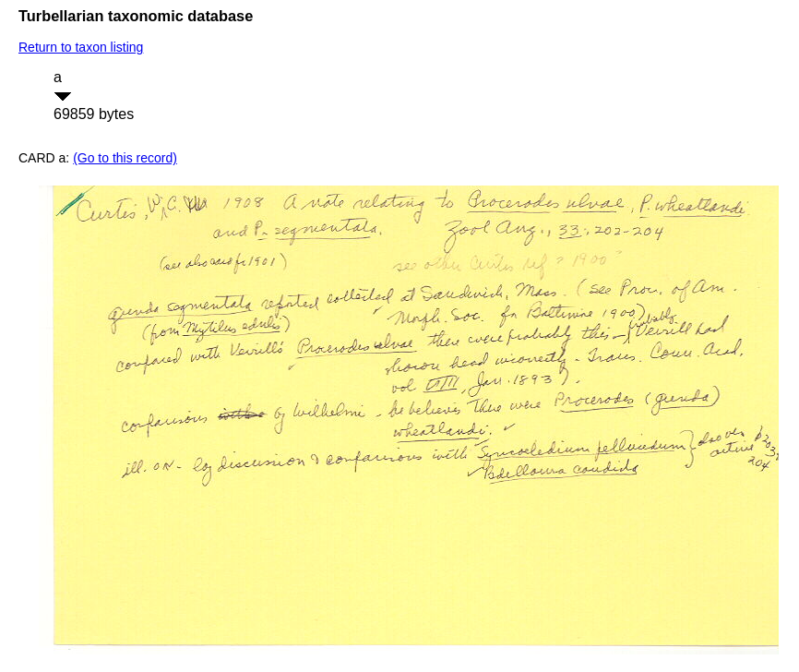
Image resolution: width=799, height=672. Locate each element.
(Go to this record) (125, 158)
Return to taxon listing (81, 47)
